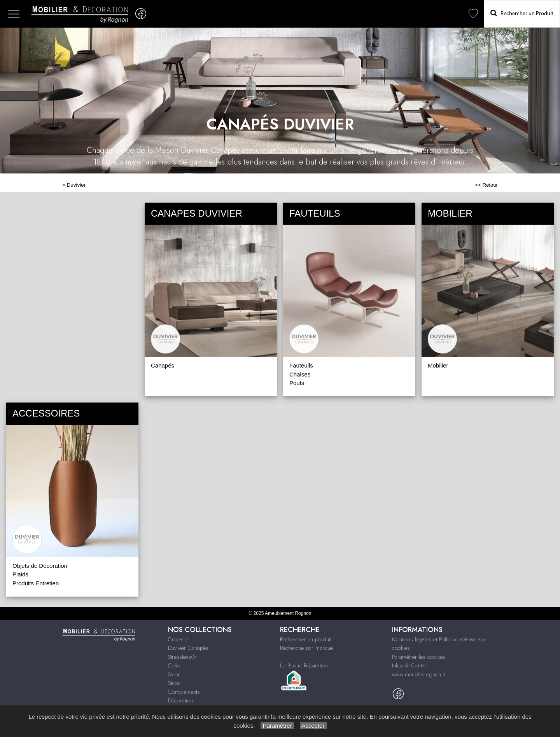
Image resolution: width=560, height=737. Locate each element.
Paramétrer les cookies (419, 657)
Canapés (163, 365)
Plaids (20, 574)
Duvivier (76, 185)
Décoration (180, 700)
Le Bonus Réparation (304, 665)
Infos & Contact (410, 665)
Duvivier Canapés (188, 648)
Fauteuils (301, 365)
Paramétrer (277, 726)
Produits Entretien (36, 583)
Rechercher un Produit (522, 13)
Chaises (300, 374)
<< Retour (486, 185)
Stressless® (182, 657)
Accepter (313, 726)
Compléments (184, 692)
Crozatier (179, 639)
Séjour (175, 683)
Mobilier (438, 365)
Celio (174, 665)
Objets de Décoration (40, 566)
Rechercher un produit (306, 639)
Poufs (297, 383)
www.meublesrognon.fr (419, 674)
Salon (174, 674)
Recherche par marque (306, 648)
